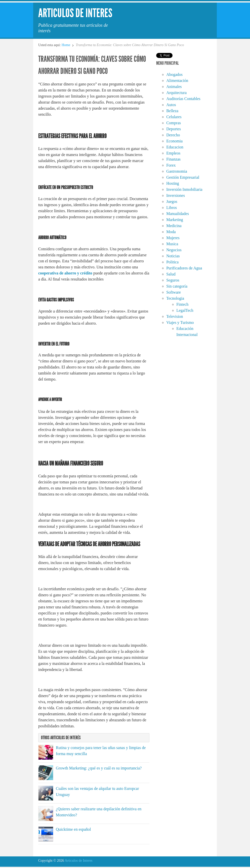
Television (175, 316)
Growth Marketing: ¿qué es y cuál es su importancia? (99, 768)
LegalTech (185, 310)
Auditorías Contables (183, 99)
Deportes (174, 129)
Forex (171, 165)
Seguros (173, 280)
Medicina (174, 226)
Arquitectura (176, 93)
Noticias (173, 256)
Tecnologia (175, 298)
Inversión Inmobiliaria (184, 189)
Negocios (174, 250)
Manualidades (178, 214)
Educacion (175, 147)
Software (174, 292)
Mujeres (173, 238)
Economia (174, 141)
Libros (172, 208)
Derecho (173, 135)
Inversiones (176, 195)
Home (66, 45)
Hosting (173, 183)
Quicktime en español (73, 829)
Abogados (174, 74)
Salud (171, 274)
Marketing (175, 220)
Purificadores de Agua (184, 268)
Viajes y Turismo (180, 322)
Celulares (174, 117)
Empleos (173, 153)
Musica (172, 244)
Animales (174, 87)
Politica (172, 262)
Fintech (182, 304)
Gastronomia (177, 171)
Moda (171, 232)
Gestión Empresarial (183, 177)
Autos (171, 105)
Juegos (172, 201)
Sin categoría (177, 286)
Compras (174, 123)
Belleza (172, 111)
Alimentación (177, 81)
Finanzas (173, 159)
